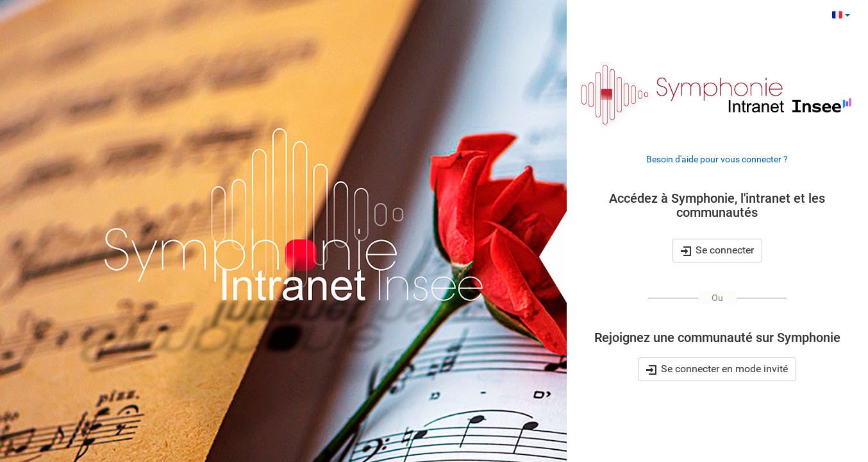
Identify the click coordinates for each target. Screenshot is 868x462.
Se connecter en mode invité (717, 370)
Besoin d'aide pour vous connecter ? (717, 159)
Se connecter (717, 250)
